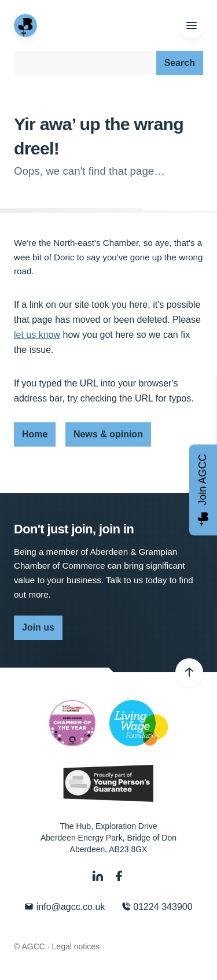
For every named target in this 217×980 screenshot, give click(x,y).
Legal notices (76, 946)
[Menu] (192, 26)
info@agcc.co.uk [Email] (65, 907)
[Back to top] (189, 673)
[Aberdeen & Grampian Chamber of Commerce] (27, 25)
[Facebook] (119, 876)
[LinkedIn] (99, 876)
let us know (37, 335)
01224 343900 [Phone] (157, 907)
